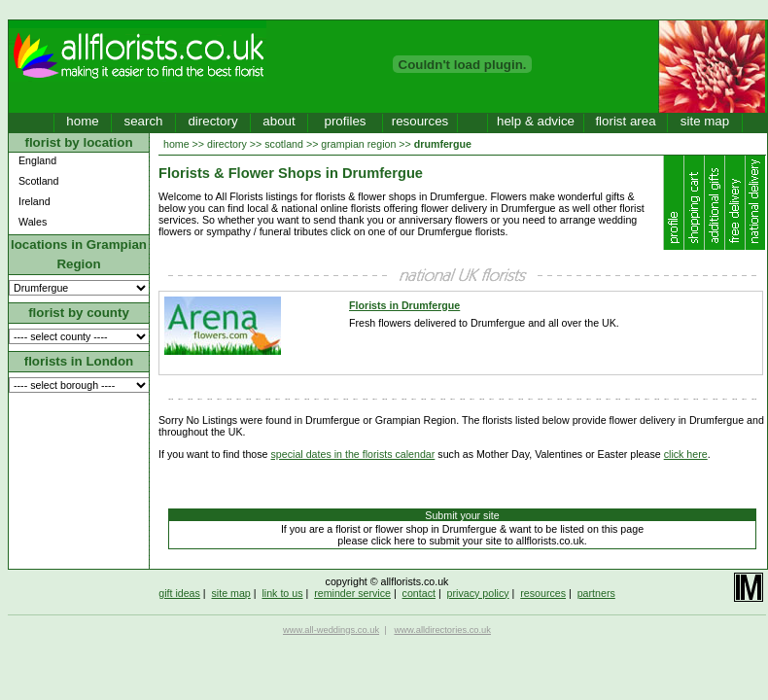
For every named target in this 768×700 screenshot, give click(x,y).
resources (420, 121)
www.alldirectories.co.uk (442, 630)
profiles (346, 121)
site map (705, 121)
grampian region (358, 144)
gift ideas (179, 593)
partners (596, 593)
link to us (282, 593)
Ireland (35, 201)
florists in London (79, 361)
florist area (625, 121)
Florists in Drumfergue (404, 305)
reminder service (352, 593)
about (279, 121)
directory (212, 121)
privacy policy (478, 593)
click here (686, 454)
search (143, 121)
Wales (33, 222)
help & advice (536, 121)
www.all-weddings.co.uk (331, 630)
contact (419, 593)
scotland (284, 144)
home (82, 121)
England (37, 160)
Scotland (38, 181)
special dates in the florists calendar (353, 454)
